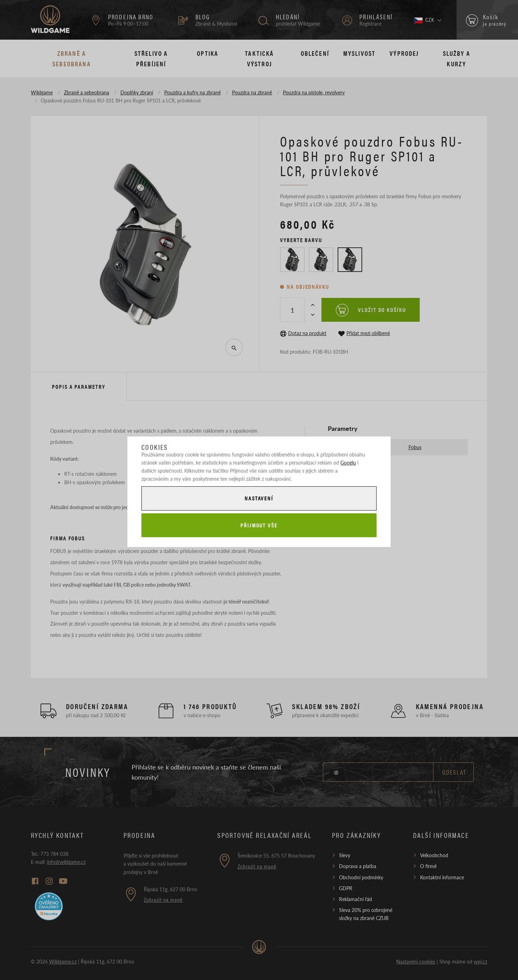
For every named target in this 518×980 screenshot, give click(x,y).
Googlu (348, 462)
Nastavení (259, 498)
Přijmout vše (259, 525)
